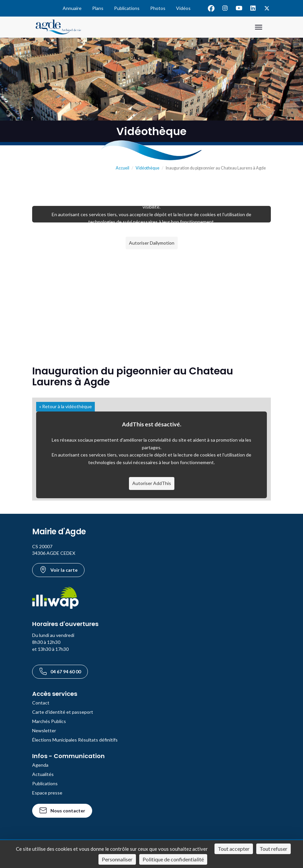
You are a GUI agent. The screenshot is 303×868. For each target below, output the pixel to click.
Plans (98, 8)
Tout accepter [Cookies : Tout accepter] (234, 849)
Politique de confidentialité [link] (173, 859)
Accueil (122, 168)
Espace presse (47, 793)
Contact (41, 703)
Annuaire (72, 8)
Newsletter (44, 730)
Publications (127, 8)
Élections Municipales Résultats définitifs (75, 740)
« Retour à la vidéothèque (65, 406)
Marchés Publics (49, 721)
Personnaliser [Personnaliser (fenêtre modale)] (117, 859)
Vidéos (183, 8)
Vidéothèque (148, 168)
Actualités (43, 774)
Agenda (40, 765)
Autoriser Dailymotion (152, 243)
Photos (158, 8)
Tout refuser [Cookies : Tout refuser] (273, 849)
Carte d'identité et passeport (63, 712)
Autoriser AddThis (152, 483)
